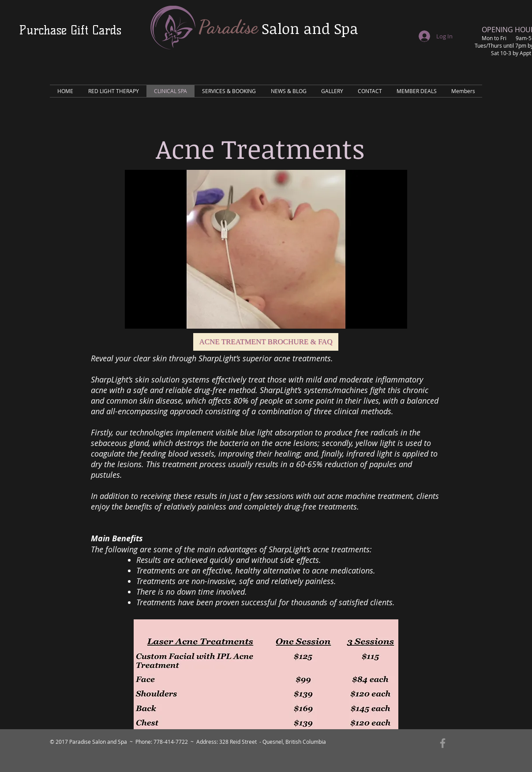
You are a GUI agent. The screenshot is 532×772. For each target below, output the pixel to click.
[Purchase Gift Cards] (70, 30)
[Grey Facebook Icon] (443, 743)
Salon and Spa (310, 28)
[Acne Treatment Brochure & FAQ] (266, 342)
